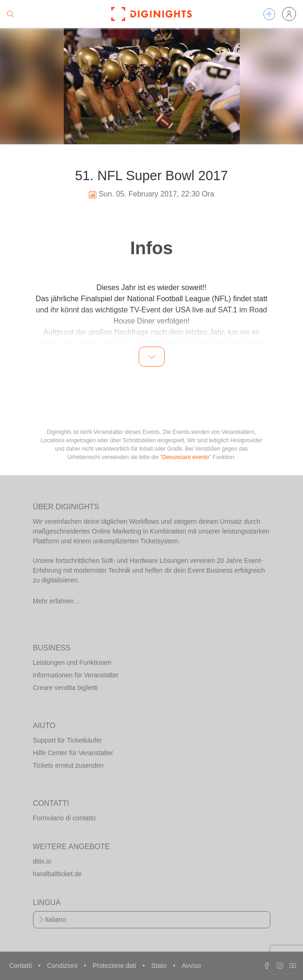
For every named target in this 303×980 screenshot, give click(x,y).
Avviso (191, 966)
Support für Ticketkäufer (68, 740)
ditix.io (42, 861)
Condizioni (63, 966)
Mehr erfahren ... (57, 601)
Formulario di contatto (64, 818)
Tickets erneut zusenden (68, 765)
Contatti (21, 966)
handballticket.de (57, 874)
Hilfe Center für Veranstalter (73, 753)
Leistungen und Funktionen (72, 662)
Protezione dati (115, 966)
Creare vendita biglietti (65, 688)
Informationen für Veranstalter (76, 675)
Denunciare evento (186, 457)
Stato (160, 966)
